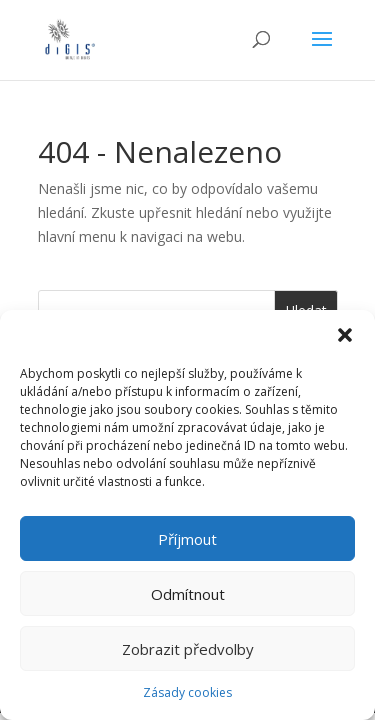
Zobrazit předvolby (188, 649)
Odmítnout (188, 594)
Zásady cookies (187, 692)
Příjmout (187, 539)
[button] (345, 335)
